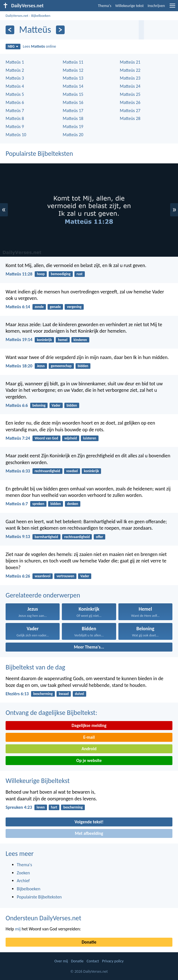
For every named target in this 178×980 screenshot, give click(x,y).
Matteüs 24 (130, 86)
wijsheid (71, 438)
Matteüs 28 (130, 118)
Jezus (41, 366)
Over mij (61, 961)
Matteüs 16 (73, 102)
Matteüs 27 (130, 111)
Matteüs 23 (130, 78)
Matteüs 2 (15, 70)
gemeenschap (61, 366)
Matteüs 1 (15, 62)
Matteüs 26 (130, 102)
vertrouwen (65, 576)
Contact (93, 961)
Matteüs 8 (15, 118)
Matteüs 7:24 (18, 438)
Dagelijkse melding (89, 725)
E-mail (89, 737)
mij (18, 929)
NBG (13, 46)
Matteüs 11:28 (19, 274)
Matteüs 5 (15, 94)
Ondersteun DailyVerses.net (43, 918)
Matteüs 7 (15, 111)
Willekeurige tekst (130, 6)
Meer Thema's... (89, 647)
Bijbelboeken (41, 16)
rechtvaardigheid (47, 471)
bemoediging (61, 274)
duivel (79, 694)
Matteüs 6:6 (17, 405)
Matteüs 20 (73, 135)
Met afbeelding (89, 833)
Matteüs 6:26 (18, 576)
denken (72, 504)
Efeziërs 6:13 (17, 694)
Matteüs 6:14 (18, 307)
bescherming (43, 694)
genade (55, 307)
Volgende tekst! (89, 822)
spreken (38, 504)
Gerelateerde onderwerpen (43, 595)
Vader (56, 405)
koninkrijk (44, 340)
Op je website (89, 760)
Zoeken (23, 873)
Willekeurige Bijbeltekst (38, 781)
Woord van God (46, 438)
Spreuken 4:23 (19, 807)
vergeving (74, 307)
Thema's (105, 6)
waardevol (43, 576)
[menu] (172, 8)
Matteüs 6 (15, 102)
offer (99, 537)
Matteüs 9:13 (18, 537)
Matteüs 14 (73, 86)
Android (89, 749)
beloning (39, 405)
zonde (39, 307)
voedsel (72, 471)
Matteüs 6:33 (18, 471)
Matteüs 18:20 (19, 366)
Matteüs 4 (15, 86)
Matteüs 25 (130, 94)
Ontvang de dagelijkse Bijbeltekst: (51, 713)
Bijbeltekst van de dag (35, 667)
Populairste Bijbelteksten (39, 153)
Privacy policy (113, 961)
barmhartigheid (46, 537)
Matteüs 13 (73, 78)
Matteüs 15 (73, 94)
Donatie (89, 942)
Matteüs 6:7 (17, 504)
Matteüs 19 (73, 127)
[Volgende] (60, 30)
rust (80, 274)
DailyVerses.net (17, 16)
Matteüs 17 (73, 111)
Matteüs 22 (130, 70)
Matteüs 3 (15, 78)
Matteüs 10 (16, 135)
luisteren (90, 438)
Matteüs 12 (73, 70)
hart (54, 807)
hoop (41, 274)
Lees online (40, 46)
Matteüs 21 (130, 62)
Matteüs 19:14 (19, 340)
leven (41, 807)
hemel (63, 340)
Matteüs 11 (73, 62)
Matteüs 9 (15, 127)
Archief (23, 881)
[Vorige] (10, 30)
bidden (83, 366)
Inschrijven (156, 6)
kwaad (64, 694)
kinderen (80, 340)
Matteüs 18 (73, 118)
